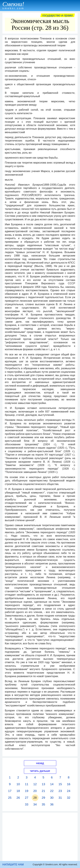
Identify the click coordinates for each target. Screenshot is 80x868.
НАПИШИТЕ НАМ (13, 865)
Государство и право (58, 15)
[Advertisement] (40, 837)
